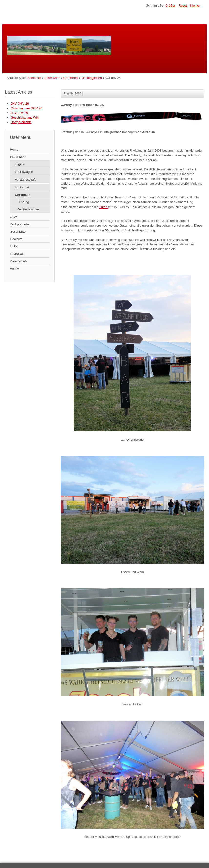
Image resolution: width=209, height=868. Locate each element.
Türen (104, 207)
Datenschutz (19, 261)
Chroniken (71, 78)
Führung (23, 202)
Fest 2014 (22, 187)
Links (14, 246)
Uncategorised (92, 78)
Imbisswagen (24, 172)
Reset (183, 5)
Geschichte (18, 232)
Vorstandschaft (25, 180)
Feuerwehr (52, 78)
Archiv (14, 269)
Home (14, 149)
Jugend (20, 164)
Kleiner (195, 5)
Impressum (18, 254)
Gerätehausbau (28, 209)
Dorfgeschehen (21, 224)
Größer (170, 5)
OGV (13, 217)
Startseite (34, 78)
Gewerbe (16, 239)
